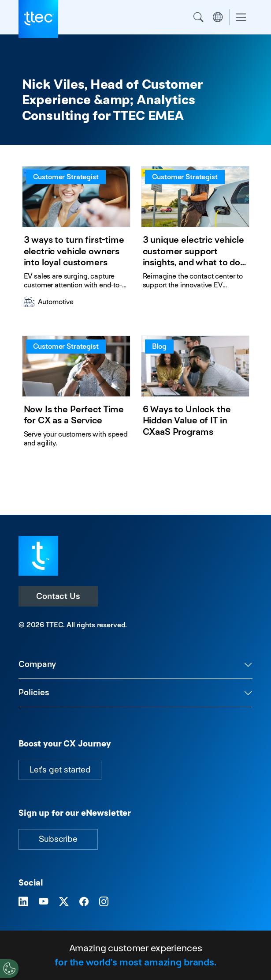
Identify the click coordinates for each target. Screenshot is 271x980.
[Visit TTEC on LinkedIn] (23, 902)
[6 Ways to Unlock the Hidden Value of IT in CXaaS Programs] (195, 395)
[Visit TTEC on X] (64, 902)
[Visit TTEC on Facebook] (84, 902)
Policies (34, 692)
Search (198, 17)
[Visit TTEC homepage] (38, 555)
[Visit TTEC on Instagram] (104, 902)
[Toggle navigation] (241, 17)
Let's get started (60, 770)
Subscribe (58, 839)
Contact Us (58, 596)
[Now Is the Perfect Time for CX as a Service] (76, 395)
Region (218, 17)
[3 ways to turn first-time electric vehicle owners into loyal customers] (76, 240)
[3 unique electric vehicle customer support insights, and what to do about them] (195, 240)
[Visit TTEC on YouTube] (44, 902)
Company (37, 664)
